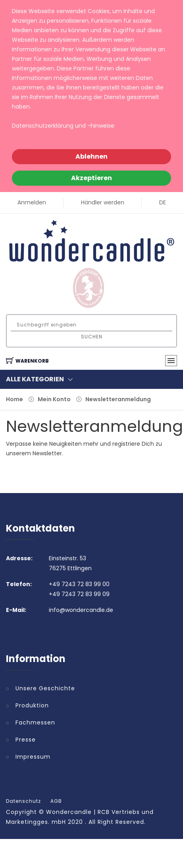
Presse (26, 740)
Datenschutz (23, 801)
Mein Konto (54, 399)
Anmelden (32, 202)
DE (163, 202)
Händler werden (103, 202)
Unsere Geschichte (45, 688)
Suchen (92, 337)
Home (14, 399)
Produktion (32, 705)
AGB (56, 801)
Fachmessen (35, 722)
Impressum (33, 757)
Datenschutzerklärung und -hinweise (63, 126)
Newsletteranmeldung (118, 399)
